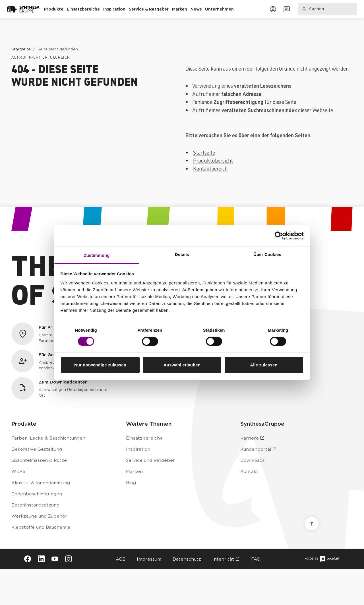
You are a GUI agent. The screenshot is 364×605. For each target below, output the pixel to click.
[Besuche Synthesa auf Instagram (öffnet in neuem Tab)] (69, 559)
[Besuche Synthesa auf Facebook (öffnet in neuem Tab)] (28, 559)
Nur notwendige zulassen (100, 365)
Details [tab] (182, 254)
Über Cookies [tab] (267, 254)
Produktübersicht (213, 160)
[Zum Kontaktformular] (287, 9)
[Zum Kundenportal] (273, 9)
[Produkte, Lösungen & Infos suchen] (327, 9)
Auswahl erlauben (182, 365)
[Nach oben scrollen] (312, 524)
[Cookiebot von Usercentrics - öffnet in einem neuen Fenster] (279, 236)
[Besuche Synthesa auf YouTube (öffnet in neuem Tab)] (55, 559)
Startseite (204, 152)
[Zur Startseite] (23, 9)
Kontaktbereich (210, 168)
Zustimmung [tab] (97, 255)
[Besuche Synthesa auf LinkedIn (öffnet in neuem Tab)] (41, 559)
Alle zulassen (264, 365)
